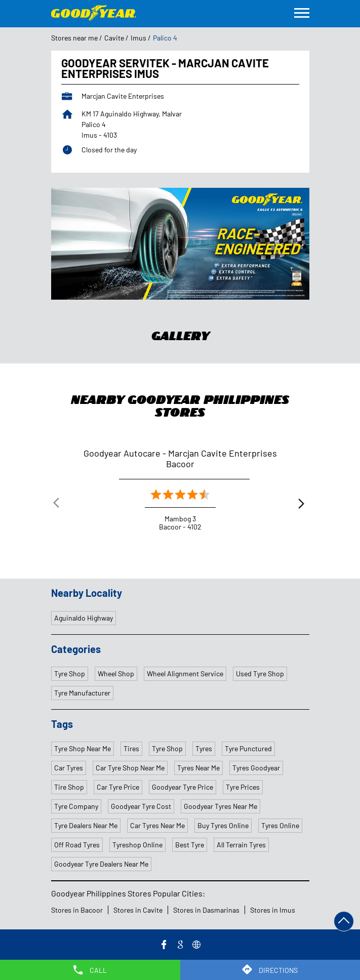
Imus (138, 38)
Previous (59, 505)
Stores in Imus (273, 910)
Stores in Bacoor (77, 910)
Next (301, 505)
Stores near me (74, 38)
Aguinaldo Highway (84, 618)
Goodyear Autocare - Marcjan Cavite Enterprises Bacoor (180, 458)
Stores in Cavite (138, 910)
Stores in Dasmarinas (206, 910)
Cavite (114, 38)
